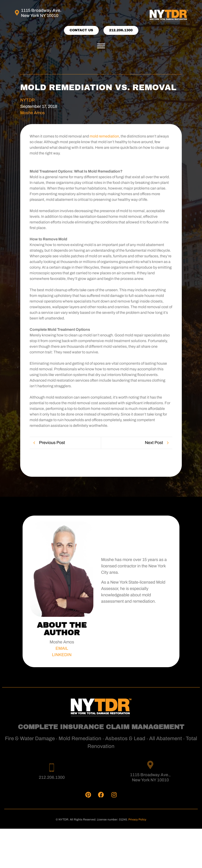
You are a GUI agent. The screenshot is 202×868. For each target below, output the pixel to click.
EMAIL (62, 648)
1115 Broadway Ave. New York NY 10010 (41, 13)
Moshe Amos (32, 113)
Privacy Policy (137, 820)
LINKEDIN (62, 655)
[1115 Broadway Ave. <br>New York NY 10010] (17, 13)
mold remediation (104, 136)
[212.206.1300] (52, 767)
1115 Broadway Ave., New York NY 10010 (150, 778)
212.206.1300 (52, 777)
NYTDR (28, 100)
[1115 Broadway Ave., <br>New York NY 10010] (150, 765)
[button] (101, 46)
